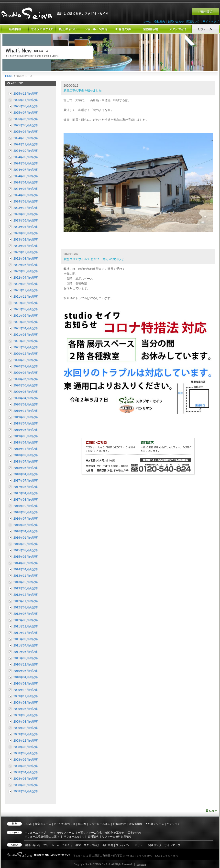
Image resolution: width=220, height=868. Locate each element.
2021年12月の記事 (26, 290)
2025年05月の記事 (26, 125)
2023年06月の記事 (26, 214)
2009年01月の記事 (26, 734)
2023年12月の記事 (26, 208)
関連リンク (193, 21)
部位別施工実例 (115, 833)
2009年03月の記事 (26, 722)
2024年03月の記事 (26, 189)
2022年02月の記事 (26, 284)
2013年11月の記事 (26, 576)
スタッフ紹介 (92, 845)
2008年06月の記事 (26, 760)
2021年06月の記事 (26, 316)
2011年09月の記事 (26, 639)
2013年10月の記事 (26, 582)
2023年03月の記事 (26, 233)
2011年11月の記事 (26, 633)
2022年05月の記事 (26, 271)
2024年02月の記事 (26, 195)
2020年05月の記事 (26, 392)
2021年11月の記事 (26, 297)
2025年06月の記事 (26, 119)
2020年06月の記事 (26, 385)
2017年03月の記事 (26, 500)
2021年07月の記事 (26, 309)
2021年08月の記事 (26, 303)
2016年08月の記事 (26, 512)
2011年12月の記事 (26, 626)
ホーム (148, 21)
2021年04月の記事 (26, 328)
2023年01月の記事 (26, 246)
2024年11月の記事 (26, 144)
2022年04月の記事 (26, 278)
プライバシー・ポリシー (131, 845)
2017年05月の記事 (26, 487)
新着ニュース (43, 824)
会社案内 (160, 21)
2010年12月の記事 (26, 665)
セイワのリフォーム (62, 833)
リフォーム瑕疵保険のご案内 (42, 837)
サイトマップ (211, 21)
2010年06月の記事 (26, 671)
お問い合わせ (176, 21)
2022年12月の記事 (26, 252)
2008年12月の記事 (26, 741)
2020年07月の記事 (26, 379)
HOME (9, 76)
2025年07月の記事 (26, 113)
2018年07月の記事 (26, 462)
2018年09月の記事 (26, 455)
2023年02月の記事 (26, 240)
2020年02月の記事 (26, 404)
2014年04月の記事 (26, 569)
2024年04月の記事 (26, 182)
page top (141, 864)
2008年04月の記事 (26, 772)
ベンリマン (173, 824)
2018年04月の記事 (26, 474)
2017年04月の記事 (26, 493)
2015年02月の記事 (26, 557)
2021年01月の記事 (26, 347)
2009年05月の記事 (26, 715)
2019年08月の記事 (26, 417)
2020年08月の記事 (26, 373)
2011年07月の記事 (26, 646)
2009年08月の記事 (26, 703)
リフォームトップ (35, 833)
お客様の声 (120, 824)
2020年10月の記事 (26, 360)
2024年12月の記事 (26, 138)
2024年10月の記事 (26, 151)
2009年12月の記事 (26, 690)
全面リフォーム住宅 (90, 833)
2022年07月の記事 (26, 265)
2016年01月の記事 (26, 538)
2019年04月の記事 (26, 443)
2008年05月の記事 (26, 766)
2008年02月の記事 (26, 785)
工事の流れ (134, 833)
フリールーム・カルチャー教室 (62, 845)
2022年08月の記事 (26, 259)
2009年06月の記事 (26, 709)
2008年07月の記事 (26, 753)
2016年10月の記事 (26, 506)
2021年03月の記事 (26, 335)
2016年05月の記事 (26, 525)
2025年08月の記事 (26, 106)
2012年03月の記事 (26, 620)
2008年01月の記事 (26, 791)
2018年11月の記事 (26, 449)
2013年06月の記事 (26, 588)
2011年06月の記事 (26, 652)
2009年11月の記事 (26, 696)
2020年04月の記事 (26, 398)
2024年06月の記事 (26, 176)
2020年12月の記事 (26, 354)
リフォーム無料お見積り (117, 837)
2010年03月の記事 (26, 684)
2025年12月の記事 (26, 94)
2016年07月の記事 (26, 519)
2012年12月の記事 (26, 595)
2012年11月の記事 (26, 601)
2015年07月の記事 (26, 550)
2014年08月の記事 (26, 563)
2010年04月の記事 (26, 677)
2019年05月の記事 (26, 436)
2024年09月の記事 (26, 157)
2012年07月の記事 (26, 614)
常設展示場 (136, 824)
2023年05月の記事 (26, 221)
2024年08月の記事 (26, 163)
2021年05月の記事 (26, 322)
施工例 (82, 824)
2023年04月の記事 (26, 227)
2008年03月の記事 (26, 779)
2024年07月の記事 (26, 170)
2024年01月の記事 (26, 202)
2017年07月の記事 (26, 481)
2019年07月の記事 (26, 424)
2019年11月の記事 (26, 411)
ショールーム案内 (99, 824)
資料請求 (93, 837)
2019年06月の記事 (26, 430)
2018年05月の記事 (26, 468)
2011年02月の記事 (26, 658)
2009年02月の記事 (26, 728)
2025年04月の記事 (26, 132)
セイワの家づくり (65, 824)
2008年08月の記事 (26, 747)
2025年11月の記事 (26, 100)
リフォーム (74, 837)
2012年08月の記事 (26, 607)
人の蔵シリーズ (155, 824)
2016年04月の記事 (26, 531)
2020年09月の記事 (26, 366)
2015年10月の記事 (26, 544)
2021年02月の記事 (26, 341)
